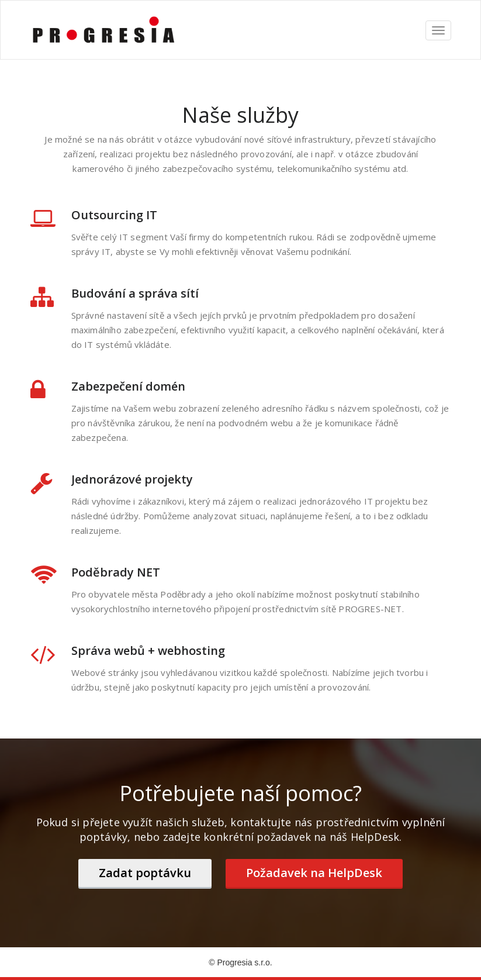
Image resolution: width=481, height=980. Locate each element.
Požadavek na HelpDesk (314, 873)
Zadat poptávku (145, 873)
